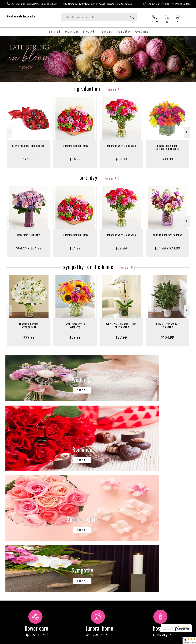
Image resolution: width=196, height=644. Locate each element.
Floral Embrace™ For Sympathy (75, 322)
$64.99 (75, 156)
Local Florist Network (164, 641)
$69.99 (29, 156)
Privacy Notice (144, 641)
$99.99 (29, 334)
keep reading (118, 541)
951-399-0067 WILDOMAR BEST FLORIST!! (34, 4)
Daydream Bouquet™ (29, 232)
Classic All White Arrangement (29, 322)
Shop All (112, 86)
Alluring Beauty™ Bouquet (167, 232)
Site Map (182, 641)
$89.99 (167, 156)
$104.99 (167, 334)
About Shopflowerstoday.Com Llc (27, 535)
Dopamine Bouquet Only (75, 143)
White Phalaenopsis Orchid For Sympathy (121, 322)
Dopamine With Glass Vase (121, 143)
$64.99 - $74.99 (167, 245)
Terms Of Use (126, 641)
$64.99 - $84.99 (29, 245)
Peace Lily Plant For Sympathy (167, 322)
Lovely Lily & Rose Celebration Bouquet (167, 144)
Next (187, 129)
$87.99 (121, 334)
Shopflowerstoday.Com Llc (21, 16)
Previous (9, 129)
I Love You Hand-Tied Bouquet (29, 143)
